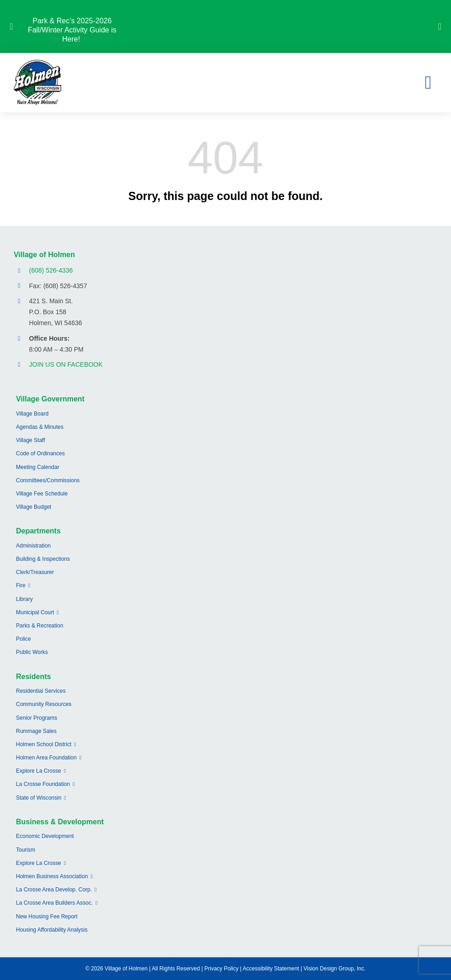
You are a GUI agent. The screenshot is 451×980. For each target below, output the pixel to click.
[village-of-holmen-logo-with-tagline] (37, 63)
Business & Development (60, 822)
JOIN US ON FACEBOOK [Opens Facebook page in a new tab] (66, 364)
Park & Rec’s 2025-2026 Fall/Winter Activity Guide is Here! (72, 30)
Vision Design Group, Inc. (334, 969)
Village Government (50, 399)
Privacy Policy (221, 969)
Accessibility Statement (271, 969)
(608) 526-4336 (51, 270)
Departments (38, 531)
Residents (33, 677)
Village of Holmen (44, 255)
